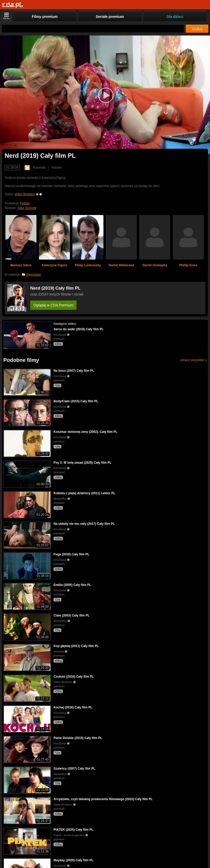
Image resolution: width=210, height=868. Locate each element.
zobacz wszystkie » (193, 360)
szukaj (197, 29)
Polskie (57, 168)
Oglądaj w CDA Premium (53, 305)
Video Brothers (25, 194)
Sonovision (34, 275)
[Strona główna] (13, 5)
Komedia (39, 168)
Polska (25, 203)
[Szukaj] (93, 29)
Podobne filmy (21, 360)
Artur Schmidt (27, 208)
